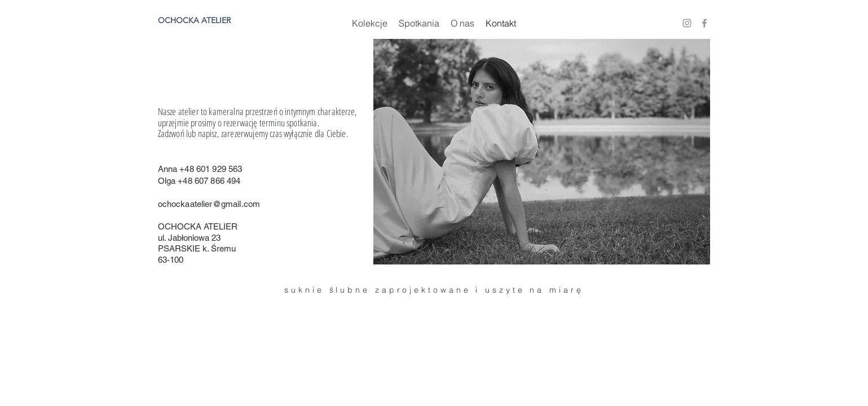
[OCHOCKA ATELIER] (205, 21)
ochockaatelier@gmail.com (209, 204)
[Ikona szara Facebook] (704, 23)
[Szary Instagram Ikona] (687, 23)
